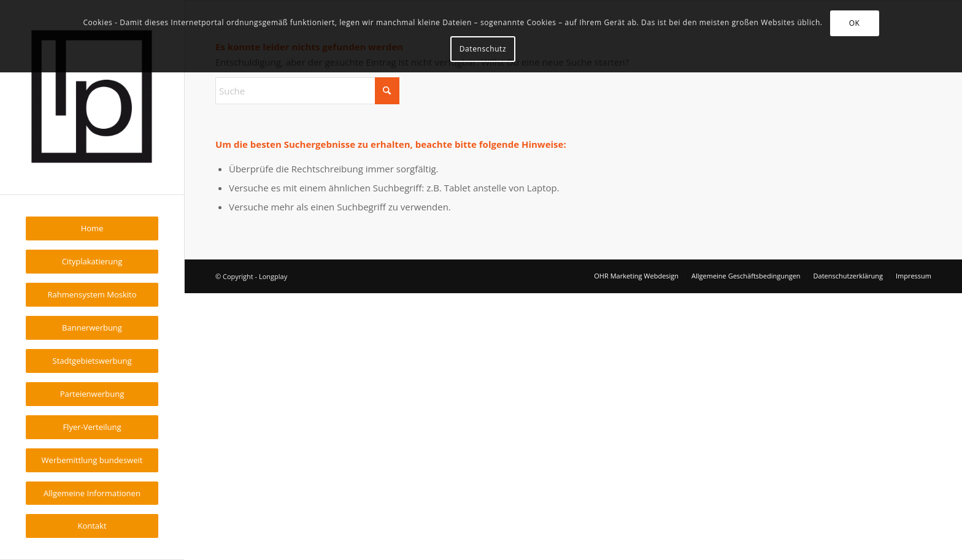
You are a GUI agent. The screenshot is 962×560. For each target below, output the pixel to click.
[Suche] (307, 91)
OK (855, 23)
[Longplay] (92, 97)
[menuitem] (92, 228)
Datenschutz (483, 49)
